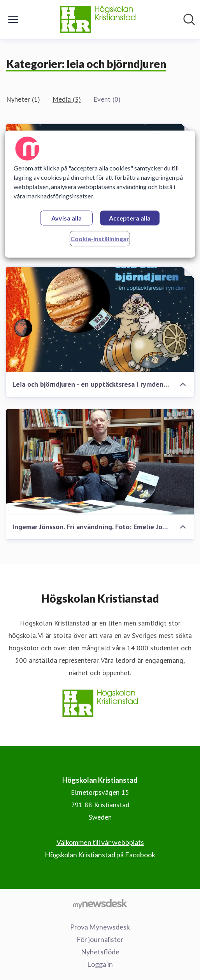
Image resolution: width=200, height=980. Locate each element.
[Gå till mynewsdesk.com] (100, 904)
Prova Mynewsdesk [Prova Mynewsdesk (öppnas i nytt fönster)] (100, 927)
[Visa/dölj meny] (13, 19)
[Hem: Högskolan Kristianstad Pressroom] (98, 19)
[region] (100, 194)
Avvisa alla (67, 218)
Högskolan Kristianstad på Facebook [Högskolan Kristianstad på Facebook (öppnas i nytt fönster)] (100, 855)
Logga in (100, 964)
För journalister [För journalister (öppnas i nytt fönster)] (100, 939)
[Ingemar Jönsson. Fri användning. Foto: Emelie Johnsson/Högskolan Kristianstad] (100, 462)
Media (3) (67, 99)
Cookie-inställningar (100, 239)
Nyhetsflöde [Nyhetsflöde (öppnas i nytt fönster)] (100, 952)
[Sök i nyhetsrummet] (189, 19)
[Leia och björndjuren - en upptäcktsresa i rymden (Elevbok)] (100, 319)
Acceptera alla (130, 218)
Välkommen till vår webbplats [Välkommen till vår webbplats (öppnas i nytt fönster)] (100, 842)
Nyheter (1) (23, 99)
